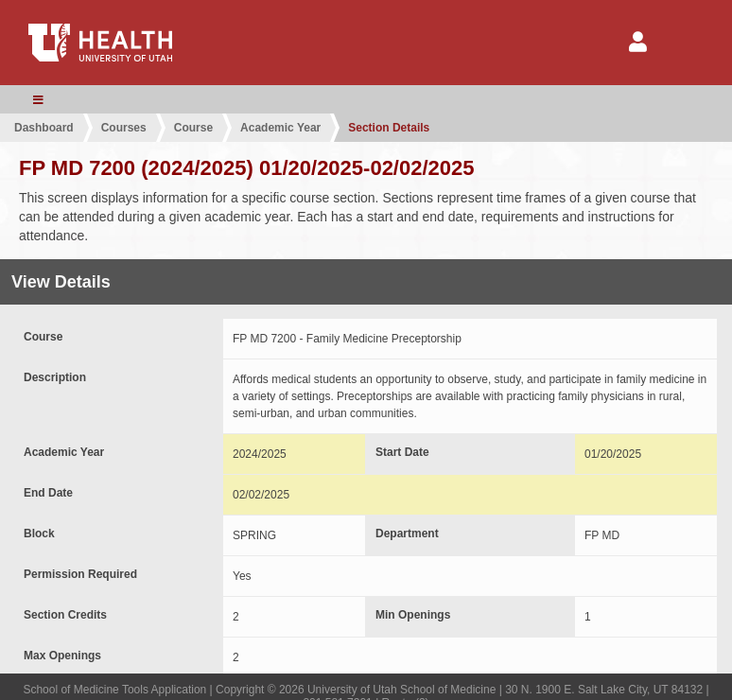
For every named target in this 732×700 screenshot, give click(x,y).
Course (193, 128)
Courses (124, 128)
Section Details (389, 128)
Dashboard (44, 128)
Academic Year (280, 128)
